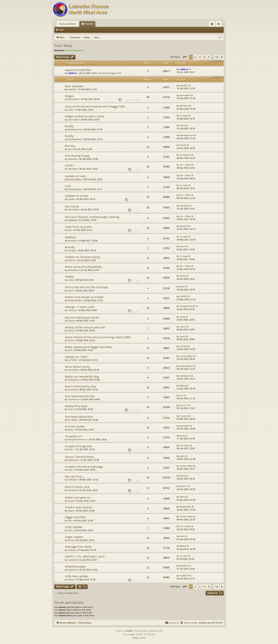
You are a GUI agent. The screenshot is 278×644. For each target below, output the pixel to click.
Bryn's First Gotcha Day (81, 386)
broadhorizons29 (187, 306)
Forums (89, 24)
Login (61, 30)
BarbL (71, 430)
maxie (182, 317)
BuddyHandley (75, 179)
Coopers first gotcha (78, 446)
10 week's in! (73, 436)
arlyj (70, 230)
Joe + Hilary (185, 165)
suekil (70, 280)
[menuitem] (212, 24)
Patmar (183, 145)
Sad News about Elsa (79, 417)
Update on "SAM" (77, 357)
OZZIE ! (70, 165)
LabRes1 (72, 73)
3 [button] (200, 57)
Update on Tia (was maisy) (82, 257)
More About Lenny (77, 367)
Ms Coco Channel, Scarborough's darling (92, 217)
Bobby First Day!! (76, 406)
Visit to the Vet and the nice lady (86, 287)
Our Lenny (72, 206)
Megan (69, 96)
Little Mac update (77, 576)
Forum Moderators (75, 50)
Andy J (71, 449)
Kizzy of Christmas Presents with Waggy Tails (95, 106)
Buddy (69, 126)
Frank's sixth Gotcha (78, 507)
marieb (71, 199)
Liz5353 (183, 296)
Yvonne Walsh (186, 356)
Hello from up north (78, 227)
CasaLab (72, 310)
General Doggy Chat (111, 73)
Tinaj (70, 409)
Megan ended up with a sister (85, 116)
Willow (183, 386)
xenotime (72, 241)
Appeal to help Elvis (78, 70)
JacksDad (72, 159)
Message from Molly (78, 547)
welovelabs (73, 210)
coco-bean (184, 445)
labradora (184, 106)
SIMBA (69, 276)
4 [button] (204, 57)
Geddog (72, 550)
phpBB (129, 631)
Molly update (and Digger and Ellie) (88, 347)
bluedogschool (75, 129)
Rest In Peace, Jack (77, 487)
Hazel (70, 291)
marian (71, 501)
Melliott (183, 546)
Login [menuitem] (219, 25)
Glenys (183, 276)
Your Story (63, 46)
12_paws (184, 116)
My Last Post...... (76, 476)
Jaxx (70, 350)
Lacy (68, 186)
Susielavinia (73, 380)
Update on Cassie (77, 196)
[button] (185, 57)
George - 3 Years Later (80, 307)
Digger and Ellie (75, 517)
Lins (181, 396)
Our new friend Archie (80, 396)
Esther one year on (78, 497)
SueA (70, 110)
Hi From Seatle (75, 426)
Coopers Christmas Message (84, 467)
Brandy (70, 247)
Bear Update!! (74, 86)
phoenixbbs (73, 99)
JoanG (183, 125)
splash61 (72, 89)
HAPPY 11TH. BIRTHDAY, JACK (85, 556)
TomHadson (185, 155)
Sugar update (74, 537)
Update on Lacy (75, 176)
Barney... (71, 146)
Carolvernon (74, 399)
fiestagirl (72, 250)
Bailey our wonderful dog (82, 376)
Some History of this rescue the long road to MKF (98, 337)
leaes (70, 530)
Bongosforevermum (77, 439)
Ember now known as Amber (84, 297)
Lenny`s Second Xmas (79, 457)
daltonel (72, 260)
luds (70, 149)
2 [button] (195, 57)
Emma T (183, 405)
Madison (71, 237)
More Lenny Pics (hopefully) (83, 267)
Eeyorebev (185, 426)
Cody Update (74, 527)
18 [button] (217, 57)
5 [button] (209, 57)
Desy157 (184, 226)
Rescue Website (67, 24)
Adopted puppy (75, 566)
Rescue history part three (82, 317)
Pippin (71, 511)
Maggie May (185, 507)
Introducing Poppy (77, 156)
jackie (182, 287)
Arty (132, 634)
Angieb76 (72, 570)
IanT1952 (72, 360)
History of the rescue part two (85, 327)
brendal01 (72, 420)
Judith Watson (186, 366)
